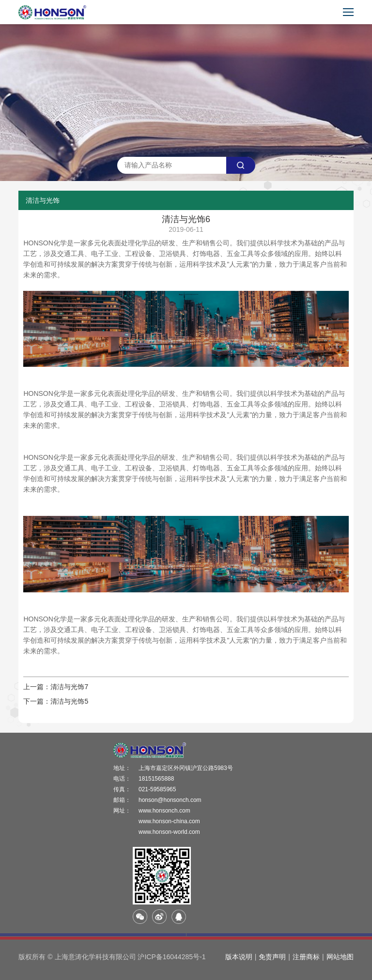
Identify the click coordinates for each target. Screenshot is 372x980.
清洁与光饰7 (69, 687)
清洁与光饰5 (69, 701)
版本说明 (239, 957)
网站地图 (340, 957)
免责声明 (272, 957)
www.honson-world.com (169, 832)
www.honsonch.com (164, 811)
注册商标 (306, 957)
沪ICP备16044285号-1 (171, 957)
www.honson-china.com (169, 821)
